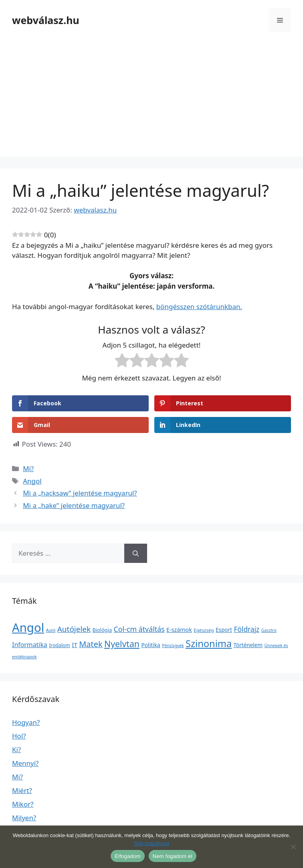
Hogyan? (26, 722)
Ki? (16, 750)
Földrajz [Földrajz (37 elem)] (246, 629)
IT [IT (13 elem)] (75, 645)
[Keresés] (136, 553)
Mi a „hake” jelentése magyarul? (74, 505)
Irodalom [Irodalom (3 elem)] (60, 645)
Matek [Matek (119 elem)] (91, 644)
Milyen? (24, 818)
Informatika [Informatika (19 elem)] (30, 645)
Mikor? (23, 804)
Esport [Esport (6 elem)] (224, 630)
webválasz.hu (46, 20)
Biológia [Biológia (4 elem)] (102, 630)
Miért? (22, 790)
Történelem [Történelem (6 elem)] (248, 645)
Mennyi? (25, 763)
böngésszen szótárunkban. (199, 307)
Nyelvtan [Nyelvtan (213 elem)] (122, 644)
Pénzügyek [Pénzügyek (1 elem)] (173, 645)
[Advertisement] (151, 100)
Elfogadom (127, 856)
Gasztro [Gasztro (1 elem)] (269, 630)
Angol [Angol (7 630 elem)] (28, 627)
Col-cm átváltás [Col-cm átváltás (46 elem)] (139, 629)
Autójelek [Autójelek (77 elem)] (74, 629)
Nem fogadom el (173, 856)
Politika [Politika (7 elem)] (150, 645)
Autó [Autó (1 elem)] (51, 630)
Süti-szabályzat (151, 843)
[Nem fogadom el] (293, 847)
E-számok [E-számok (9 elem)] (179, 630)
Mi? (28, 468)
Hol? (19, 736)
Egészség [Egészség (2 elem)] (204, 630)
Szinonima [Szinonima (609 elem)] (209, 643)
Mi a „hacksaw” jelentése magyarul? (80, 493)
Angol (32, 481)
